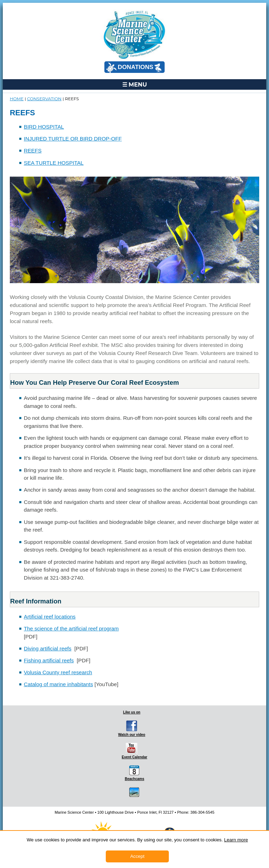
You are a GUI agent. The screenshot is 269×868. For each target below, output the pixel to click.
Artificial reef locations (50, 617)
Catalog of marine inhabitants (58, 684)
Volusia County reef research (58, 672)
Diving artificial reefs (48, 648)
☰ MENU (135, 84)
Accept (137, 856)
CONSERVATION (44, 99)
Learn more (236, 840)
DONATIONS (134, 68)
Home (17, 99)
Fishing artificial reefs (49, 660)
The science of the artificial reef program (71, 628)
